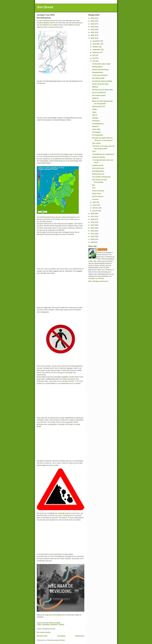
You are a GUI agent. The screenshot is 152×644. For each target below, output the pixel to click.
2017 (93, 217)
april (94, 202)
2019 (93, 38)
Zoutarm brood (98, 165)
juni (94, 58)
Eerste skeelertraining (100, 70)
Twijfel (94, 109)
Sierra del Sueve (98, 168)
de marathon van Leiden (48, 25)
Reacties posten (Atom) (56, 640)
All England (96, 132)
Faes (94, 151)
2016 (93, 219)
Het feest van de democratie (102, 90)
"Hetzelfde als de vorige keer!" (103, 154)
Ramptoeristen (98, 72)
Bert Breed (45, 7)
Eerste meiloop (98, 196)
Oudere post (80, 636)
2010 (93, 237)
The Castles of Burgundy (101, 177)
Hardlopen (46, 625)
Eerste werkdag (98, 191)
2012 (93, 231)
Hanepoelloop (97, 67)
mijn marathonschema (47, 21)
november (97, 44)
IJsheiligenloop (98, 124)
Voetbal (61, 625)
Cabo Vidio (96, 129)
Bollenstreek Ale (98, 174)
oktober (96, 47)
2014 (93, 225)
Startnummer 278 (98, 106)
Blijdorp (95, 87)
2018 (93, 214)
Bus (94, 185)
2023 (93, 27)
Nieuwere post (42, 636)
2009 (93, 239)
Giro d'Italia (96, 143)
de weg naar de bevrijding (52, 615)
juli (94, 55)
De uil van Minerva (99, 93)
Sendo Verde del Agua (100, 84)
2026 (93, 18)
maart (95, 205)
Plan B (95, 115)
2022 (93, 30)
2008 (93, 242)
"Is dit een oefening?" (100, 75)
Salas (94, 112)
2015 (93, 222)
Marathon (54, 625)
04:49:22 (95, 98)
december (96, 41)
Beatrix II (95, 126)
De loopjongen (97, 135)
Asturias (95, 199)
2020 (93, 35)
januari (95, 211)
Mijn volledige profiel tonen (98, 281)
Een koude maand (99, 95)
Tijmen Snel (96, 194)
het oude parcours (76, 23)
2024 (93, 24)
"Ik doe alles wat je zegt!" (101, 64)
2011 (93, 234)
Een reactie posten (44, 632)
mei (94, 61)
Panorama (96, 121)
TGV (94, 188)
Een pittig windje (98, 78)
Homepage (61, 636)
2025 (93, 21)
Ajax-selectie (69, 381)
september (97, 50)
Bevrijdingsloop (98, 171)
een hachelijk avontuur (63, 513)
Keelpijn (95, 118)
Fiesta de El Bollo (99, 157)
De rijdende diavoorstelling (102, 81)
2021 (93, 32)
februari (96, 208)
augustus (96, 52)
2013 (93, 228)
